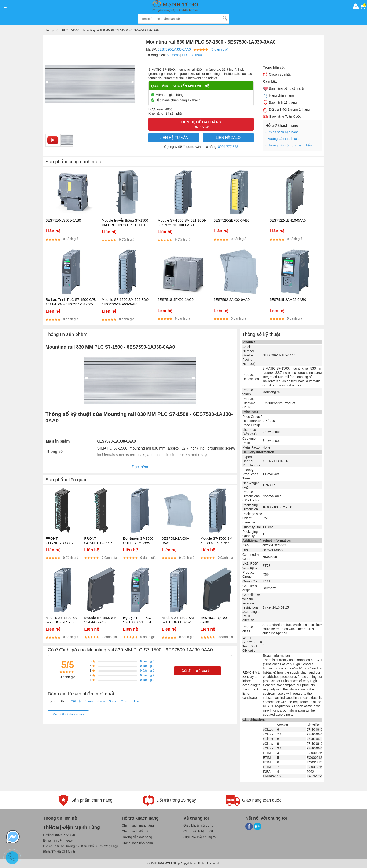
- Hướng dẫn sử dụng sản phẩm (289, 145)
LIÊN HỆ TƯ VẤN (174, 138)
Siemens (173, 55)
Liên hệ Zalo (228, 138)
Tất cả (76, 701)
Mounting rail (272, 392)
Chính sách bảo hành (137, 843)
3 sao (113, 701)
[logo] (180, 6)
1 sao (137, 701)
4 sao (101, 701)
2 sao (125, 701)
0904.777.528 (228, 147)
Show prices (271, 432)
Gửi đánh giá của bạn (198, 671)
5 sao (89, 701)
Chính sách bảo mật (198, 831)
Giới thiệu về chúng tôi (200, 837)
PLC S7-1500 (192, 55)
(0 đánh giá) (219, 49)
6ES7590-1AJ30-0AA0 (174, 49)
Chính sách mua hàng (138, 825)
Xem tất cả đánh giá (68, 714)
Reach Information (276, 656)
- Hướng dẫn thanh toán (283, 139)
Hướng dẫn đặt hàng (137, 837)
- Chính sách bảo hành (282, 132)
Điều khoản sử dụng (198, 825)
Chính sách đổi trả (135, 831)
